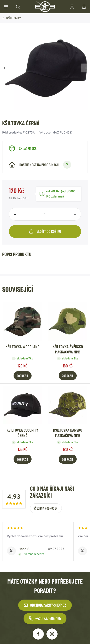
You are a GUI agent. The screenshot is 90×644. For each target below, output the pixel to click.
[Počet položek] (45, 214)
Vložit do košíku (45, 231)
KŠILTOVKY (14, 18)
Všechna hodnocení (46, 508)
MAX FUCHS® (62, 132)
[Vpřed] (86, 68)
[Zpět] (4, 68)
